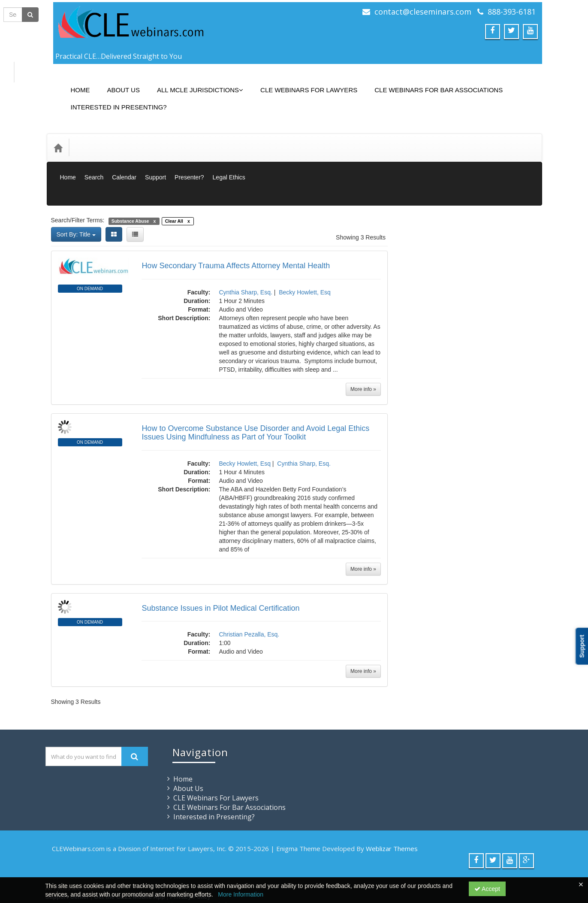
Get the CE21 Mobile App (130, 858)
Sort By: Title (76, 196)
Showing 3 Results (361, 199)
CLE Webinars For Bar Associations (432, 83)
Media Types (140, 135)
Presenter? (189, 158)
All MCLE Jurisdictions (194, 83)
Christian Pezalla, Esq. (249, 596)
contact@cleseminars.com (423, 12)
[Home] (58, 135)
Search (94, 158)
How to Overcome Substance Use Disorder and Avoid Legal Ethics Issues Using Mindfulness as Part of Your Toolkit (255, 394)
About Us (117, 83)
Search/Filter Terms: (78, 182)
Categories (95, 135)
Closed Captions (439, 310)
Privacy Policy (190, 858)
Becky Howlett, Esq (305, 254)
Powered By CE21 (72, 867)
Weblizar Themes (392, 810)
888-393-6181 (512, 12)
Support (155, 158)
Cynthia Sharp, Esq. (246, 254)
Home (74, 83)
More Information (241, 894)
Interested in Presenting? (112, 101)
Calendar (124, 158)
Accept (487, 889)
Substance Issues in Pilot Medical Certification (220, 570)
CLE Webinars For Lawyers (302, 83)
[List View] (135, 196)
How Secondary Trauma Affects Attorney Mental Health (236, 227)
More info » (363, 351)
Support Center (67, 858)
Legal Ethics (229, 158)
